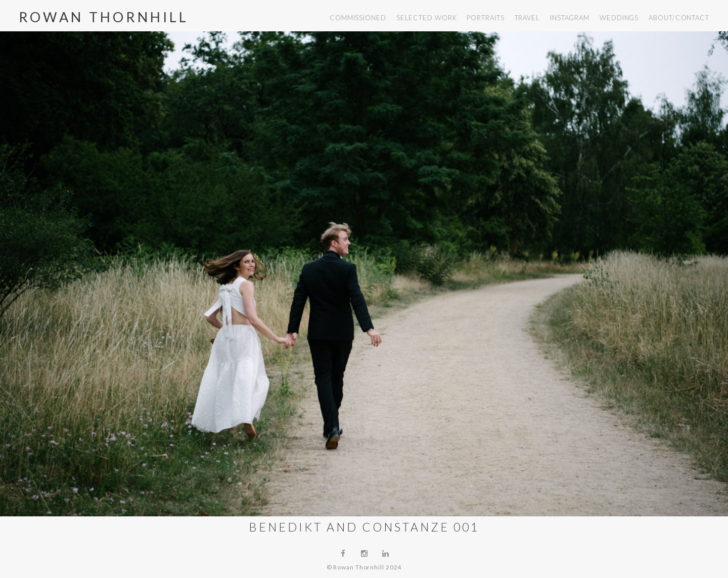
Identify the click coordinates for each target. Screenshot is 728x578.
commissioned (358, 18)
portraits (485, 18)
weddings (619, 18)
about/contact (679, 18)
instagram (570, 18)
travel (527, 18)
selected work (427, 18)
